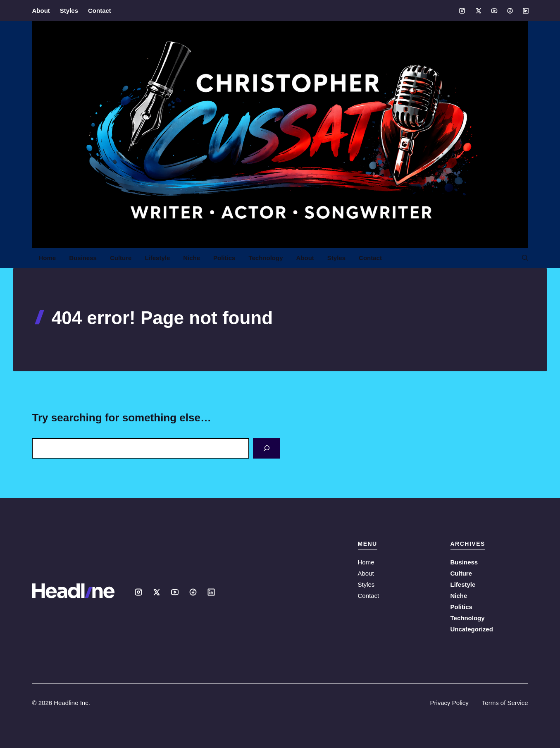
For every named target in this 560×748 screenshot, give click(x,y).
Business (83, 258)
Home (48, 258)
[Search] (267, 448)
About (41, 11)
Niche (192, 258)
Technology (266, 258)
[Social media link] (462, 11)
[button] (522, 258)
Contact (100, 11)
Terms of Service (505, 703)
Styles (69, 11)
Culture (121, 258)
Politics (224, 258)
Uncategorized (472, 629)
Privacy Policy (449, 703)
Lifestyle (157, 258)
